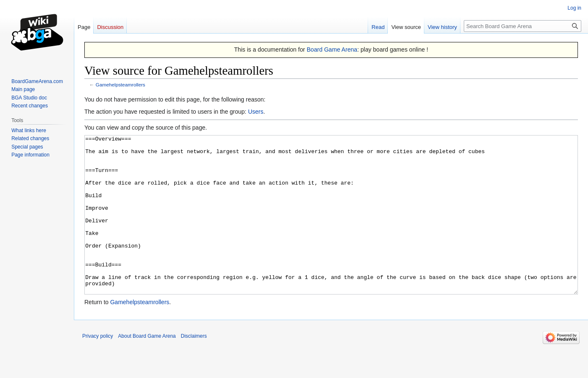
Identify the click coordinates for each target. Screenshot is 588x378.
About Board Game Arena (147, 368)
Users (256, 112)
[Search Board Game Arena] (523, 26)
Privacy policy (98, 368)
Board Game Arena (332, 50)
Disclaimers (194, 368)
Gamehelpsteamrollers (120, 85)
